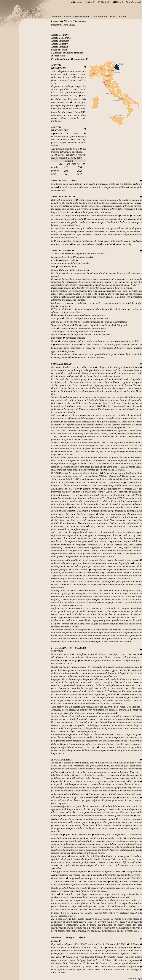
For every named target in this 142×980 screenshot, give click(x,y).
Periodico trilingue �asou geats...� (69, 59)
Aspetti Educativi (60, 44)
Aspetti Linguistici (60, 41)
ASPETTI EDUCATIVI (63, 197)
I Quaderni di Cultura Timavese (67, 53)
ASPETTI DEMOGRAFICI (60, 129)
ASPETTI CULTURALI (63, 251)
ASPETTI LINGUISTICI (64, 180)
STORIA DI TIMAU (61, 364)
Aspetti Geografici (60, 35)
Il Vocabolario (58, 56)
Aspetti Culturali (59, 47)
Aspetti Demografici (61, 38)
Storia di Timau (59, 50)
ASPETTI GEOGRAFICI (59, 66)
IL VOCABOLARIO (61, 760)
